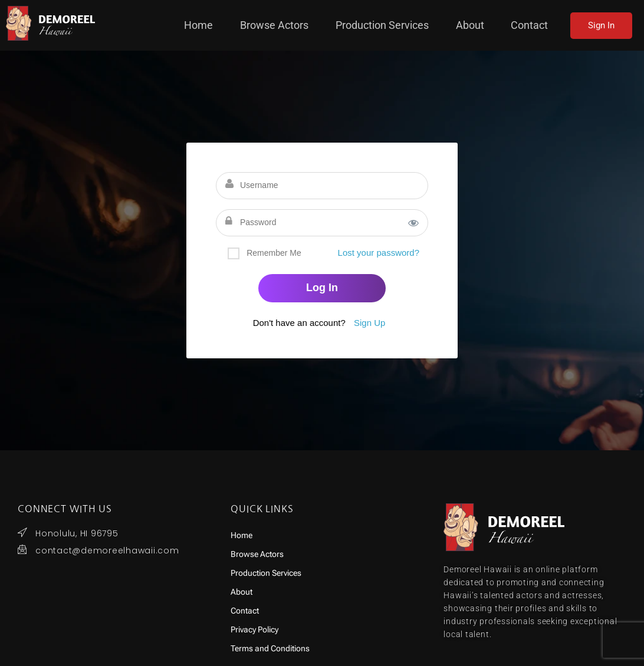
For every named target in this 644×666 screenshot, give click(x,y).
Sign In (601, 25)
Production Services (401, 25)
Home (241, 25)
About (478, 25)
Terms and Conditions (270, 649)
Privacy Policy (254, 630)
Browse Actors (306, 25)
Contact (530, 25)
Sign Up (369, 323)
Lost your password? (379, 253)
